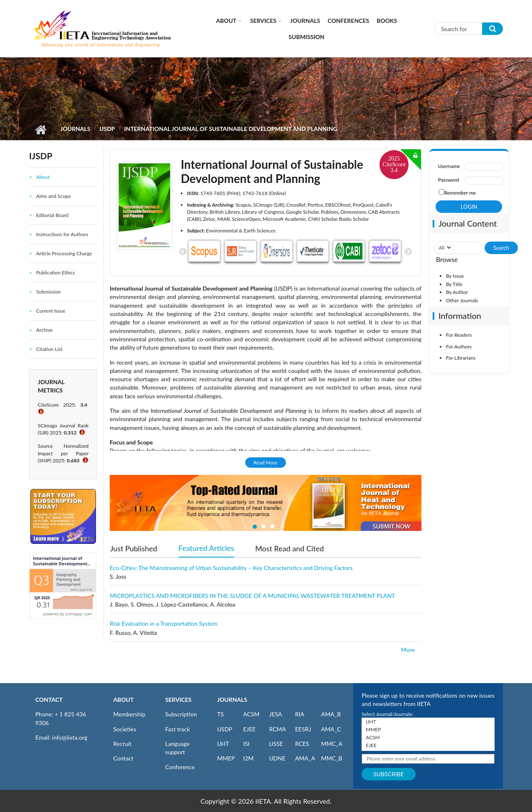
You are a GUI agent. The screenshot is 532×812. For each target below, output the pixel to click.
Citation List (49, 349)
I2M (248, 758)
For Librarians (461, 358)
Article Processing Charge (64, 253)
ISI (246, 744)
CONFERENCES (348, 21)
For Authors (459, 347)
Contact (124, 758)
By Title (454, 284)
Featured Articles (206, 548)
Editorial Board (52, 215)
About (226, 21)
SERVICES (179, 700)
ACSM (251, 714)
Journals (305, 21)
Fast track (178, 729)
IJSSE (276, 744)
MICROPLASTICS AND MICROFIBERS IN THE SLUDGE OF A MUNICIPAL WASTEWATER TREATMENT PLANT (252, 596)
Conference (180, 767)
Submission (306, 37)
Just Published (134, 548)
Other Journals (462, 300)
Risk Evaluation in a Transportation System (164, 623)
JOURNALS (232, 700)
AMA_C (331, 729)
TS (221, 714)
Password (448, 180)
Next (408, 252)
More (408, 650)
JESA (276, 714)
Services (263, 21)
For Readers (459, 335)
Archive (44, 330)
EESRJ (303, 729)
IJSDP (107, 129)
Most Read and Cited (289, 548)
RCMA (278, 729)
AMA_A (305, 758)
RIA (300, 714)
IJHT (223, 744)
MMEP (226, 758)
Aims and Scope (54, 196)
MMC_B (332, 758)
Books (387, 21)
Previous (183, 252)
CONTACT (49, 700)
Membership (129, 714)
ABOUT (124, 700)
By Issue (455, 276)
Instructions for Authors (62, 234)
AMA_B (331, 714)
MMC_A (332, 744)
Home (41, 130)
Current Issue (51, 311)
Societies (125, 729)
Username (449, 166)
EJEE (249, 729)
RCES (302, 744)
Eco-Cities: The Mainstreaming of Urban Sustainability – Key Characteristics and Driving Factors (231, 568)
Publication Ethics (55, 273)
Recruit (123, 744)
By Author (457, 292)
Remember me (460, 193)
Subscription (181, 714)
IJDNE (277, 758)
